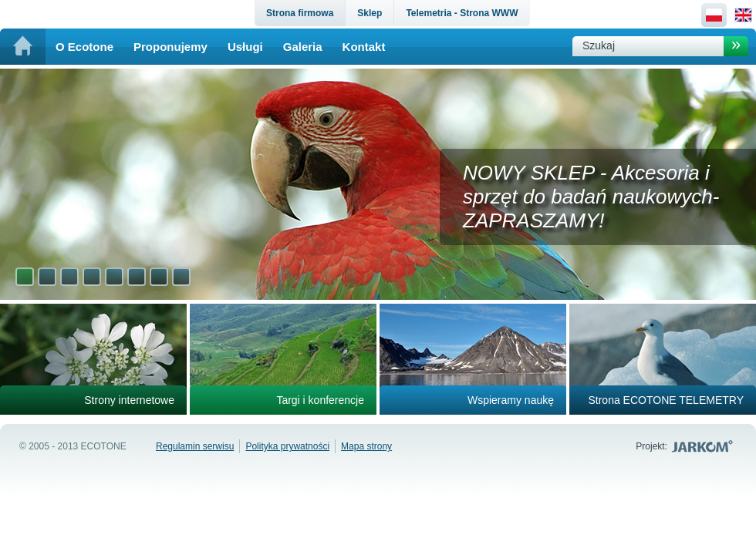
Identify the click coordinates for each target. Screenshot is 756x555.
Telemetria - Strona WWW (462, 13)
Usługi (245, 47)
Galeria (303, 47)
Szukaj (599, 45)
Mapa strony (366, 446)
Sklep (370, 13)
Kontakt (364, 47)
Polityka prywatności (287, 446)
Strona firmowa (300, 13)
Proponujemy (170, 47)
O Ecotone (84, 47)
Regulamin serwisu (195, 446)
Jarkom (704, 446)
